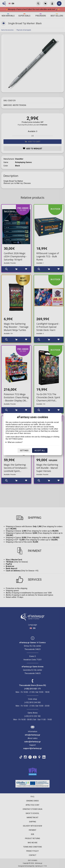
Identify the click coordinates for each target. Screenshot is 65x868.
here (49, 437)
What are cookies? (15, 442)
